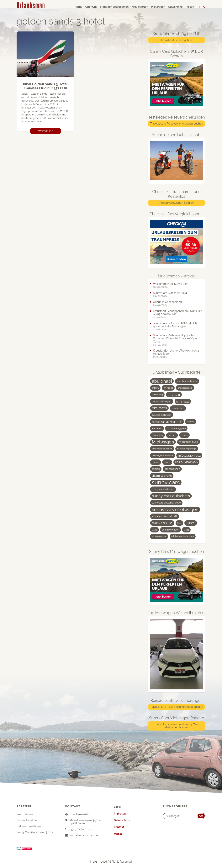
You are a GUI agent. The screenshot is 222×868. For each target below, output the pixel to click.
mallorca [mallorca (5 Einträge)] (157, 435)
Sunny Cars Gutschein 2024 (170, 293)
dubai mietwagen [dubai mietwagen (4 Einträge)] (162, 401)
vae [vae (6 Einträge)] (186, 530)
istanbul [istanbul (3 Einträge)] (191, 422)
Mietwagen (158, 7)
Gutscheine (175, 7)
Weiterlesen (46, 131)
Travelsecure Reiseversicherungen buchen (177, 124)
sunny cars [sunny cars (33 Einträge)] (166, 482)
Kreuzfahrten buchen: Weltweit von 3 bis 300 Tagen (176, 352)
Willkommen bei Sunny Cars (171, 284)
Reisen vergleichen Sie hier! (176, 203)
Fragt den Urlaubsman (114, 7)
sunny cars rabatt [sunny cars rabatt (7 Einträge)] (165, 516)
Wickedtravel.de (27, 820)
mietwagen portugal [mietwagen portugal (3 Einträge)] (187, 449)
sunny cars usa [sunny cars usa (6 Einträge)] (162, 523)
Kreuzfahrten (140, 7)
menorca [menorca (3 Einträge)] (172, 435)
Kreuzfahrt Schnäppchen (177, 40)
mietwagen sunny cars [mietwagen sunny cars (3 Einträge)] (163, 455)
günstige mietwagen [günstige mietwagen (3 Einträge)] (162, 415)
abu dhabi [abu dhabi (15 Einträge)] (162, 381)
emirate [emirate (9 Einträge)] (183, 401)
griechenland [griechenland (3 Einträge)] (178, 408)
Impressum (121, 814)
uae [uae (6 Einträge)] (154, 530)
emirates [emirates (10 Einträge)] (159, 408)
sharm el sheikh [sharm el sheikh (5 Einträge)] (162, 476)
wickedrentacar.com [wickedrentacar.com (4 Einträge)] (183, 536)
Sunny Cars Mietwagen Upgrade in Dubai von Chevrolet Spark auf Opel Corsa (175, 338)
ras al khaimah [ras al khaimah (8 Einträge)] (186, 462)
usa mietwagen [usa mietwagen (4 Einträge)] (170, 530)
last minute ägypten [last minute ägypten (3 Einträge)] (176, 428)
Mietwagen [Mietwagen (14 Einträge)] (163, 442)
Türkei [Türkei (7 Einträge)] (191, 523)
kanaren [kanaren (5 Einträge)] (157, 428)
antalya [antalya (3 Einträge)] (155, 388)
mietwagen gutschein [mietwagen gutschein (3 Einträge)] (162, 449)
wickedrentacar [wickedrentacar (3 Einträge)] (159, 537)
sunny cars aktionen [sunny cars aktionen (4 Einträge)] (163, 489)
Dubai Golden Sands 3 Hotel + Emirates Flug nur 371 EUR (45, 86)
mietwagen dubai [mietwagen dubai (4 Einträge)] (189, 442)
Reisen (190, 7)
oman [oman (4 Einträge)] (167, 462)
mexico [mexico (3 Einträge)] (184, 435)
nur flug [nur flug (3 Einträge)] (156, 462)
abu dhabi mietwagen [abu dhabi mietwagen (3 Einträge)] (187, 381)
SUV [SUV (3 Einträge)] (179, 523)
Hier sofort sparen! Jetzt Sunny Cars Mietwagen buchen (177, 726)
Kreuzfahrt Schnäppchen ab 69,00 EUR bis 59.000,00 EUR (177, 313)
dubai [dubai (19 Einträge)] (174, 395)
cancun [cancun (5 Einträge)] (168, 388)
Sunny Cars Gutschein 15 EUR (35, 832)
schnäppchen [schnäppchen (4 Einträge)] (172, 469)
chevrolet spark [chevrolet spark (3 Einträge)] (185, 388)
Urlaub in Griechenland (167, 302)
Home (78, 7)
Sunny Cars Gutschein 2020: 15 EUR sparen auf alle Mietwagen (175, 325)
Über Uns (91, 7)
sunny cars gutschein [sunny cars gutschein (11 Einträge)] (171, 496)
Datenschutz (122, 820)
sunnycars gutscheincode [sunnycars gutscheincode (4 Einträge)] (166, 503)
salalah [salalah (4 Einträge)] (156, 469)
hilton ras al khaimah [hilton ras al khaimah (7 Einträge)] (167, 422)
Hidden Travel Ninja (29, 826)
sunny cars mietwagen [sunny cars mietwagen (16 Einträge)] (175, 509)
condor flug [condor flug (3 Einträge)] (157, 395)
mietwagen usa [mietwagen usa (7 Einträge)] (189, 455)
